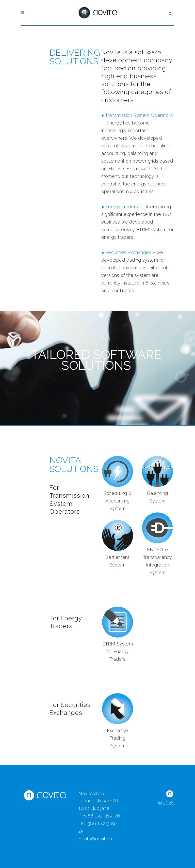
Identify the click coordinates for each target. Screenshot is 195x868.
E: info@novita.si (95, 839)
